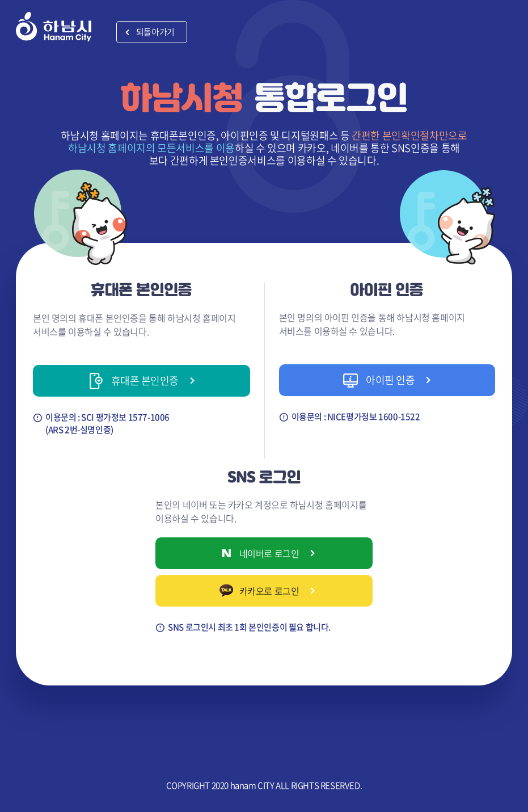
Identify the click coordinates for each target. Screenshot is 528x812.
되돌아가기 (156, 32)
